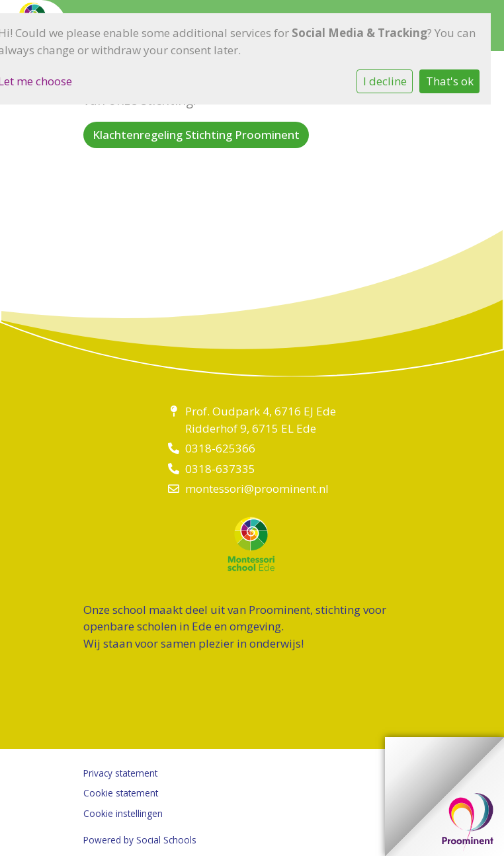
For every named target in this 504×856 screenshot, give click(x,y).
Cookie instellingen (123, 813)
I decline (385, 81)
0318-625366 (220, 448)
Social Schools (166, 840)
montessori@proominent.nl (257, 489)
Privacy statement (120, 773)
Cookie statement (121, 793)
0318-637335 (220, 469)
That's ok (450, 81)
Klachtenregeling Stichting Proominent (196, 135)
